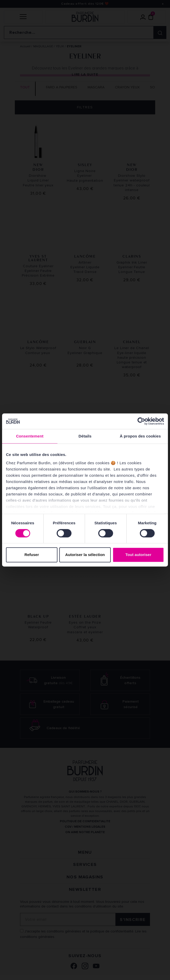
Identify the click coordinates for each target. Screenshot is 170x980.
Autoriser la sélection (85, 555)
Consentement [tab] (30, 436)
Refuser (32, 555)
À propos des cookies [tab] (140, 436)
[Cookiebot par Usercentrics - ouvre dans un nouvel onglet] (141, 421)
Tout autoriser (138, 555)
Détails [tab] (85, 436)
